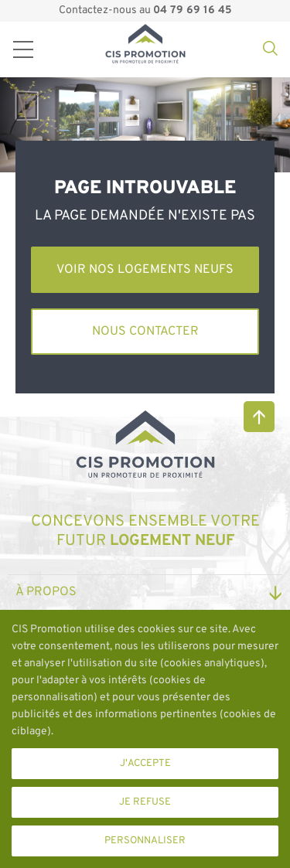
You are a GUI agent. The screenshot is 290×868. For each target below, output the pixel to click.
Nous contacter (145, 332)
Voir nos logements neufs (145, 270)
